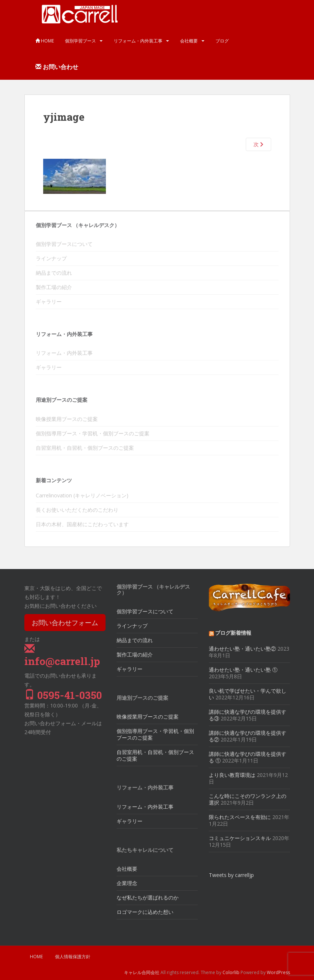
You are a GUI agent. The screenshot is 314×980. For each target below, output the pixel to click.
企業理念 (127, 883)
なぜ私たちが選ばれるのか (148, 897)
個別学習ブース (80, 41)
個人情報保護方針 (73, 957)
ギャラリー (49, 301)
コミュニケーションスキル (240, 838)
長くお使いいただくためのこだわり (77, 510)
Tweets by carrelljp (231, 875)
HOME (45, 41)
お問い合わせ (57, 67)
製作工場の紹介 (54, 287)
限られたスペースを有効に (240, 817)
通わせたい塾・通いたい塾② (242, 649)
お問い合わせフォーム (65, 623)
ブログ (222, 41)
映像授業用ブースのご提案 (67, 419)
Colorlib (231, 972)
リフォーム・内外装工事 (138, 41)
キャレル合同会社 (142, 972)
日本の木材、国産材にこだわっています (82, 524)
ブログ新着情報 (233, 633)
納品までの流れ (54, 273)
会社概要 (189, 41)
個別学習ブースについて (64, 244)
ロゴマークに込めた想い (145, 912)
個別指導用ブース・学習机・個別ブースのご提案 (93, 433)
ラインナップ (51, 258)
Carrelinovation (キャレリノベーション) (82, 495)
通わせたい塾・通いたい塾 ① (243, 670)
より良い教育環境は (232, 775)
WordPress (278, 972)
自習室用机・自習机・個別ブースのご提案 (85, 448)
